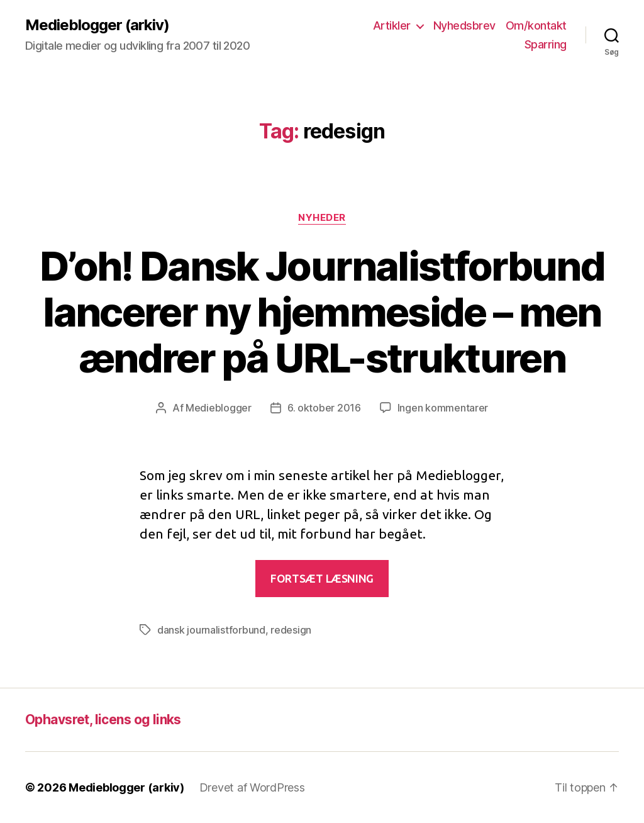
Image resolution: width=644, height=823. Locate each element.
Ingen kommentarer (443, 408)
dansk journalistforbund (211, 630)
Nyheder (322, 218)
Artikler (392, 25)
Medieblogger (219, 408)
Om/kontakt (536, 25)
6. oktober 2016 (324, 408)
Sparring (546, 44)
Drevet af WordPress (252, 787)
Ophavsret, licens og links (103, 719)
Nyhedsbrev (464, 25)
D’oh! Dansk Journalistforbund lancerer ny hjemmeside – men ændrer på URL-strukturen (322, 312)
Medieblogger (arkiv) (97, 25)
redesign (291, 630)
